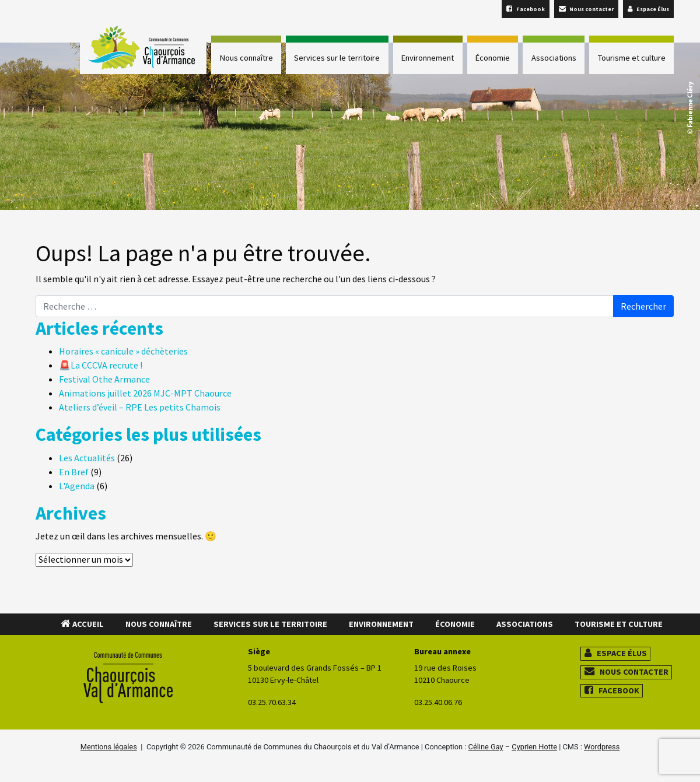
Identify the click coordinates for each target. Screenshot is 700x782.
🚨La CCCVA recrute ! (101, 365)
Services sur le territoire (337, 58)
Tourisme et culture (632, 58)
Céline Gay (486, 747)
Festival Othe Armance (104, 379)
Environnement (428, 58)
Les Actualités (87, 458)
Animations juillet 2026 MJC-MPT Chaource (145, 393)
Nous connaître (246, 58)
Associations (554, 58)
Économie (493, 58)
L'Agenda (77, 486)
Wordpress (602, 747)
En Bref (74, 472)
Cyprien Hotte (534, 747)
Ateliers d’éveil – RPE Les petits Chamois (140, 407)
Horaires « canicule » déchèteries (123, 351)
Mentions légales (109, 747)
